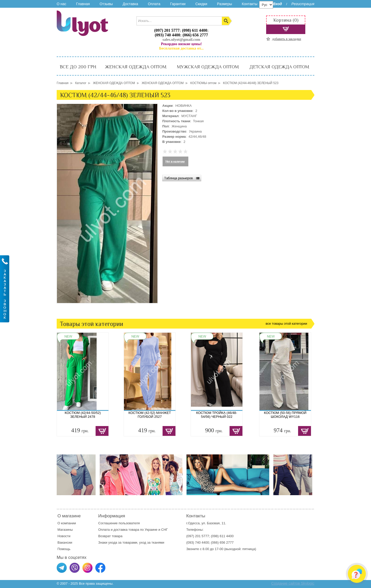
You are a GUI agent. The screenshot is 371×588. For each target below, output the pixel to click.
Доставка (130, 4)
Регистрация (303, 4)
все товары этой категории (286, 324)
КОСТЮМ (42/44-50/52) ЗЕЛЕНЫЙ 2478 (83, 415)
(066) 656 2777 (195, 35)
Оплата (154, 4)
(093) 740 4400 (168, 35)
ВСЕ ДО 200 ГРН (78, 67)
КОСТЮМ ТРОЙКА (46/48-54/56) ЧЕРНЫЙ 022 (217, 415)
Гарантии (178, 4)
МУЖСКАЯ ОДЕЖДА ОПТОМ (208, 67)
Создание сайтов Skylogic (293, 583)
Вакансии (65, 542)
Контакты (249, 4)
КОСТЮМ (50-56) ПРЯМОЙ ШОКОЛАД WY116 (285, 415)
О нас (61, 4)
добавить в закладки (286, 39)
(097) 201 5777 (167, 30)
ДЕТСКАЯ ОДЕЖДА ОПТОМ (279, 67)
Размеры (224, 4)
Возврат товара (111, 536)
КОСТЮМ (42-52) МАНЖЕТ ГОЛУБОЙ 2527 (150, 415)
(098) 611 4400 (195, 30)
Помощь (64, 549)
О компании (67, 523)
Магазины (65, 530)
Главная (83, 4)
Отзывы (106, 4)
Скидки (201, 4)
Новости (64, 536)
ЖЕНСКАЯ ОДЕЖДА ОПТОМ (136, 67)
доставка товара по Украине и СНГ (141, 530)
